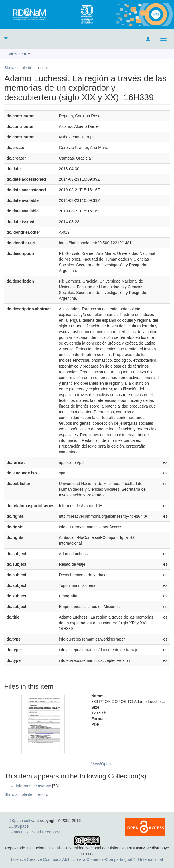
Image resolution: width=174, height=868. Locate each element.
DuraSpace (19, 826)
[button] (6, 38)
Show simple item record (26, 68)
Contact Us (18, 832)
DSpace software (24, 821)
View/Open (101, 764)
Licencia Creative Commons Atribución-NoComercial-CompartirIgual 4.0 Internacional (87, 859)
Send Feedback (46, 832)
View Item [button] (19, 54)
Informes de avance (33, 786)
